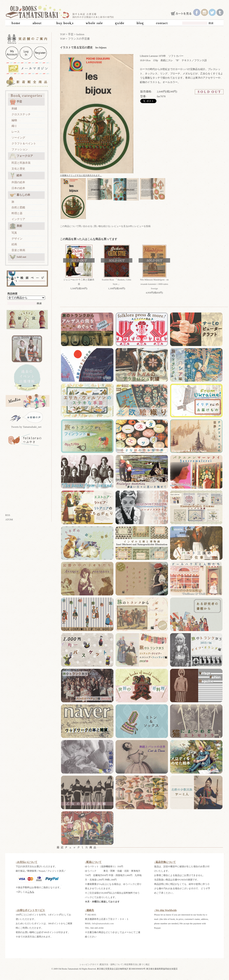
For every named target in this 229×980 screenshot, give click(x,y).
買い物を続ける (102, 226)
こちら (31, 892)
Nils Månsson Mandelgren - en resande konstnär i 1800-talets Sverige (154, 284)
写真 (14, 233)
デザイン (17, 239)
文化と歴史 (18, 169)
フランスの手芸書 (79, 39)
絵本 (16, 176)
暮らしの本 (20, 195)
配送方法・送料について (111, 964)
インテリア (18, 219)
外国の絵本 (18, 182)
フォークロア (21, 156)
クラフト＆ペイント (24, 143)
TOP (62, 34)
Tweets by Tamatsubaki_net (26, 427)
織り (14, 126)
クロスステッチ (21, 114)
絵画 (14, 244)
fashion (80, 34)
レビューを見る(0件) (122, 226)
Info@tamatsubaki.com (103, 923)
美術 (16, 226)
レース (16, 132)
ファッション (20, 149)
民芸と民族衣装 (21, 163)
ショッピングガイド (89, 964)
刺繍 (14, 108)
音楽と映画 (18, 250)
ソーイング (18, 138)
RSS (8, 515)
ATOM (9, 519)
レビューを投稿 (142, 226)
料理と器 (17, 213)
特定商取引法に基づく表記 (137, 964)
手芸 (16, 102)
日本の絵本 (18, 188)
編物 (14, 120)
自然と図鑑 (18, 207)
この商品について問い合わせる (76, 226)
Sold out (18, 257)
